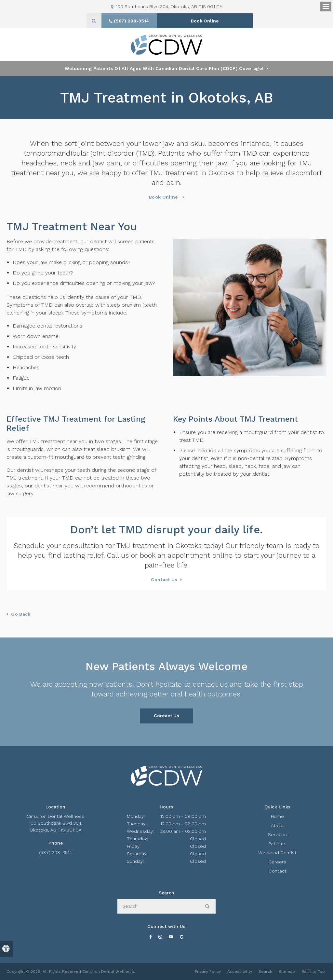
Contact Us (164, 580)
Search (265, 972)
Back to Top (313, 972)
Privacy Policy (208, 972)
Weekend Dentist (277, 853)
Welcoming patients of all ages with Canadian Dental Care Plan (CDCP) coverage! (164, 68)
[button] (309, 113)
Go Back (21, 614)
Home (277, 816)
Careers (277, 862)
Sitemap (287, 972)
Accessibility (240, 972)
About (278, 825)
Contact (278, 871)
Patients (278, 844)
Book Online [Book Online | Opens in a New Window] (206, 21)
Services (277, 834)
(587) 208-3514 (55, 852)
